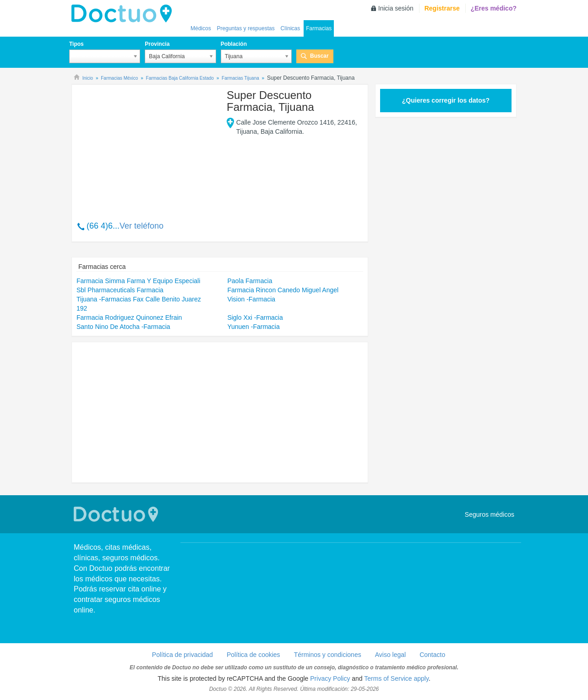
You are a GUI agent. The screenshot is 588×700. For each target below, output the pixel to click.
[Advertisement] (147, 148)
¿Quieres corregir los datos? (446, 100)
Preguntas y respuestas (246, 28)
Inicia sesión (396, 8)
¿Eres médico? (494, 8)
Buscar (319, 56)
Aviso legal (390, 655)
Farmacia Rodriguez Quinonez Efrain (129, 317)
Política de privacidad (182, 655)
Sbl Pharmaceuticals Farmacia (120, 290)
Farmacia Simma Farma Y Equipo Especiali (138, 281)
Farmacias (319, 28)
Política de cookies (253, 655)
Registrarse (442, 8)
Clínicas (291, 28)
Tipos (76, 44)
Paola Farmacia (250, 281)
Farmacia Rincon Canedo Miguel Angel (283, 290)
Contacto (432, 655)
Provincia (157, 44)
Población (234, 44)
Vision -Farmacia (251, 299)
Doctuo (124, 14)
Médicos (201, 28)
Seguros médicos (490, 514)
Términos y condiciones (328, 655)
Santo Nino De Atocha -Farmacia (123, 327)
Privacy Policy (330, 678)
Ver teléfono (142, 226)
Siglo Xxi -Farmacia (255, 317)
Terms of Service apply (396, 678)
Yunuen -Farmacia (253, 327)
